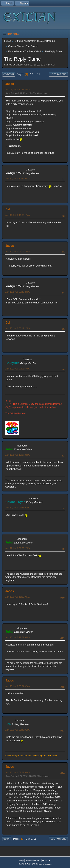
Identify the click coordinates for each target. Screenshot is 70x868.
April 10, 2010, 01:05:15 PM (18, 251)
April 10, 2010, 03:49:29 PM (18, 292)
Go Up (7, 839)
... (36, 74)
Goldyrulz (12, 363)
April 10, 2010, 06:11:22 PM (18, 328)
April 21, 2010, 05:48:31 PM (18, 730)
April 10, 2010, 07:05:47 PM (18, 369)
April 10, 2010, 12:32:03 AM (18, 179)
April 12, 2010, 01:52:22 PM (18, 548)
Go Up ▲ (46, 860)
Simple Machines (44, 864)
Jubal (9, 449)
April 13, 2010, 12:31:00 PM (18, 637)
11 (39, 74)
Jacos (10, 84)
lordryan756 (14, 173)
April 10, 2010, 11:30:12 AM (18, 215)
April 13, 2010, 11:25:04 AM (18, 597)
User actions (58, 74)
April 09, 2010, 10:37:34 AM (18, 90)
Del (8, 209)
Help (21, 860)
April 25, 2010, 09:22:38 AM (18, 772)
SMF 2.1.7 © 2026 (27, 864)
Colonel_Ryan (15, 502)
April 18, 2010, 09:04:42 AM (18, 686)
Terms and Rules (33, 860)
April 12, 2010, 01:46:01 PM (18, 508)
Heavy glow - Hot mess (46, 756)
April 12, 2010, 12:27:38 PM (18, 455)
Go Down (9, 74)
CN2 (8, 724)
